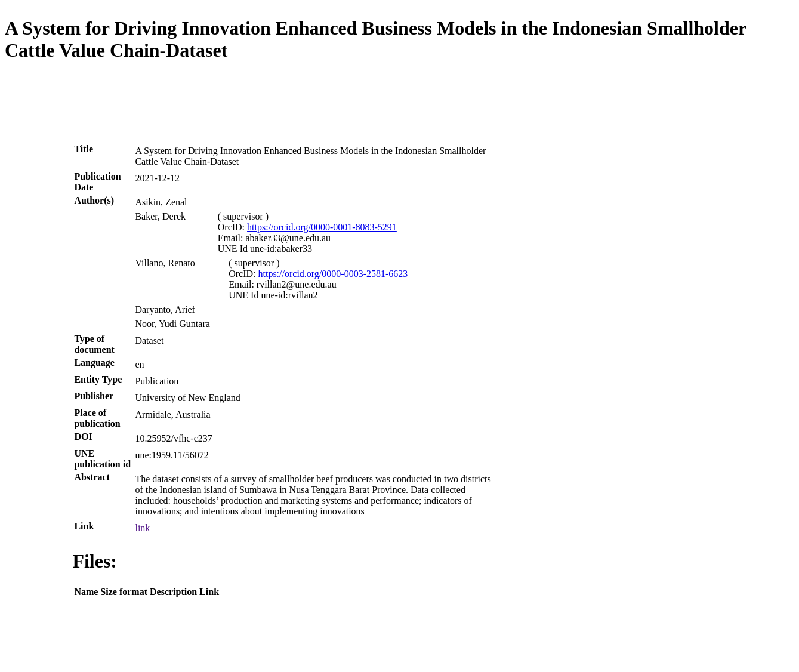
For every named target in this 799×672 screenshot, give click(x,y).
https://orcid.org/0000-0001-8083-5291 (322, 227)
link (142, 528)
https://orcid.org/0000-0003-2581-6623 (333, 274)
